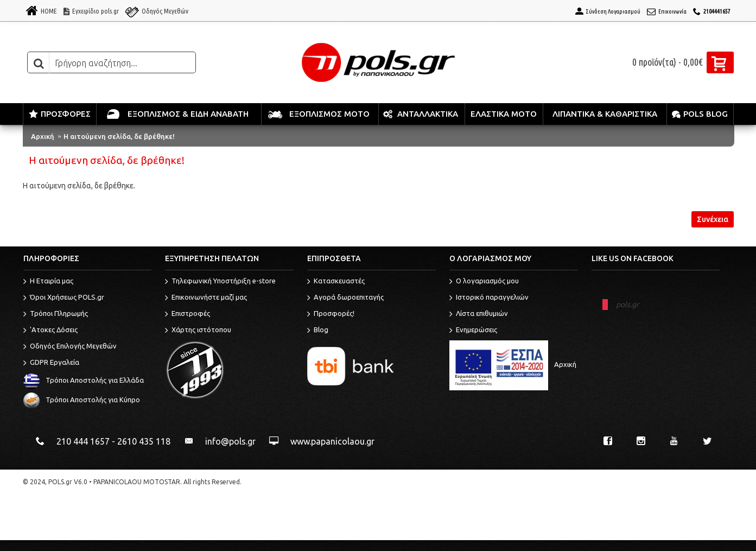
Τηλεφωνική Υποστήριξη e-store (220, 282)
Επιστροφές (188, 314)
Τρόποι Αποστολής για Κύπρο (82, 400)
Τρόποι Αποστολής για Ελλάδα (84, 381)
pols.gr (627, 305)
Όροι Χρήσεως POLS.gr (64, 298)
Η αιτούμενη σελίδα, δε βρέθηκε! (119, 136)
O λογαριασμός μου (484, 282)
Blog (318, 331)
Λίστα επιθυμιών (479, 314)
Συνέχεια (713, 219)
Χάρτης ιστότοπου (198, 331)
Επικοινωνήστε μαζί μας (206, 298)
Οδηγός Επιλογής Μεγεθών (70, 347)
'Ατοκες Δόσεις (50, 331)
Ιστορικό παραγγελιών (489, 298)
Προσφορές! (331, 314)
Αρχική (43, 136)
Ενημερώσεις (473, 331)
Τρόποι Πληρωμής (56, 314)
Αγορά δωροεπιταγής (345, 298)
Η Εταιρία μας (48, 282)
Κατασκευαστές (336, 282)
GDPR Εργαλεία (51, 363)
